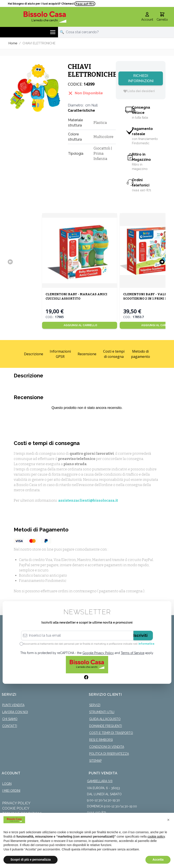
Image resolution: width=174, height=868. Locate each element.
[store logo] (45, 17)
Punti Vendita (13, 705)
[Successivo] (162, 262)
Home (13, 43)
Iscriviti (141, 635)
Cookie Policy (16, 808)
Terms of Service (133, 653)
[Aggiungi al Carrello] (80, 325)
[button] (168, 820)
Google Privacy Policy (98, 653)
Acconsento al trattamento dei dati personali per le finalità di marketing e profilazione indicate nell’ (89, 644)
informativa (146, 644)
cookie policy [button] (156, 836)
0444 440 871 (85, 4)
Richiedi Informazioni (141, 78)
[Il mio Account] (147, 17)
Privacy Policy (16, 803)
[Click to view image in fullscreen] (36, 88)
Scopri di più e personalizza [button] (31, 860)
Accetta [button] (158, 860)
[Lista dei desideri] (139, 91)
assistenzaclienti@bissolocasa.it (88, 500)
